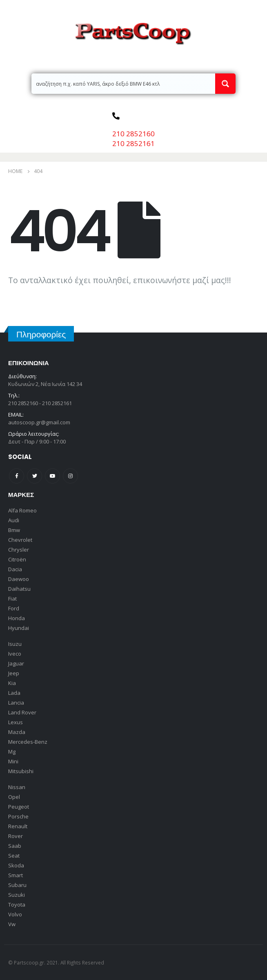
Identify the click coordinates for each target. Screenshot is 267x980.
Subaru (17, 885)
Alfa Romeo (22, 510)
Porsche (18, 816)
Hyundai (19, 628)
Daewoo (19, 579)
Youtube (52, 476)
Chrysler (19, 550)
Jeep (14, 673)
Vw (12, 924)
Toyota (17, 905)
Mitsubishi (21, 771)
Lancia (16, 703)
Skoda (16, 865)
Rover (16, 836)
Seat (14, 856)
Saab (15, 846)
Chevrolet (20, 540)
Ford (14, 608)
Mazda (17, 732)
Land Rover (22, 712)
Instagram (70, 476)
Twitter (34, 476)
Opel (14, 797)
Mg (12, 752)
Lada (14, 693)
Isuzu (15, 644)
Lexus (16, 722)
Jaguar (16, 663)
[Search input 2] (124, 84)
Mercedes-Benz (28, 742)
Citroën (17, 559)
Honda (17, 618)
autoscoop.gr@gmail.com (39, 422)
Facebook (17, 476)
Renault (18, 826)
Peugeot (19, 807)
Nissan (17, 787)
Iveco (15, 654)
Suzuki (17, 895)
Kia (12, 683)
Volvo (15, 914)
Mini (13, 761)
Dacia (15, 569)
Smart (16, 875)
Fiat (12, 599)
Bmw (14, 530)
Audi (14, 520)
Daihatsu (19, 589)
